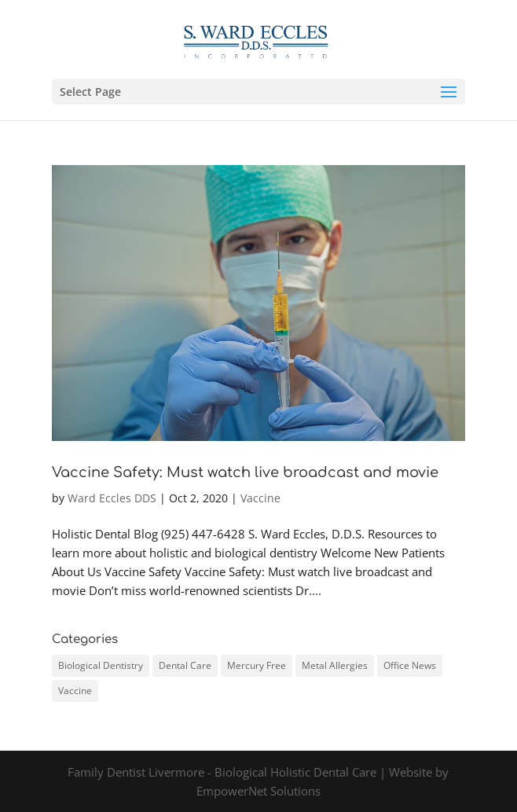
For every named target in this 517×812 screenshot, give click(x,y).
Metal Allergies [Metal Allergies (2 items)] (335, 665)
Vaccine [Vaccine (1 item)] (75, 691)
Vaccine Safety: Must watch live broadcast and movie (245, 472)
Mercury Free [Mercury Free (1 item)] (257, 665)
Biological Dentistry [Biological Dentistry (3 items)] (101, 665)
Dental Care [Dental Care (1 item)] (185, 665)
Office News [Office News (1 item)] (410, 665)
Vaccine (260, 498)
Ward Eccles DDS (112, 498)
